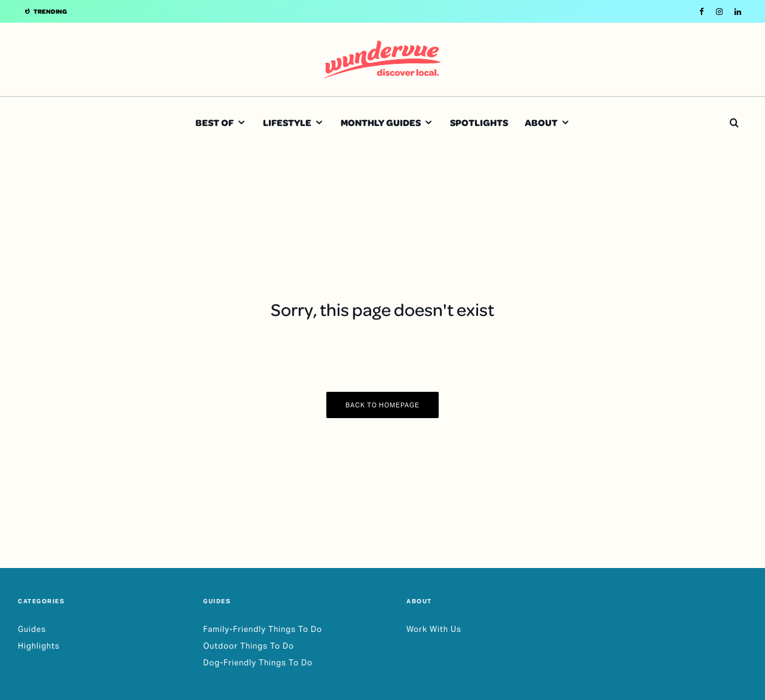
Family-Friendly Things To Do (263, 629)
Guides (32, 629)
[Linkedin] (738, 12)
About (541, 122)
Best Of (215, 122)
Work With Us (434, 629)
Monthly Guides (381, 122)
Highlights (39, 646)
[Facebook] (702, 12)
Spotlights (479, 122)
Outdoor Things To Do (249, 646)
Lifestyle (287, 122)
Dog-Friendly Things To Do (258, 663)
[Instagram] (719, 12)
